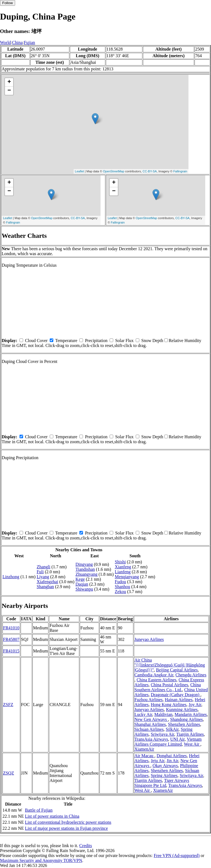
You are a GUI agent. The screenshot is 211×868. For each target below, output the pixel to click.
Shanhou (123, 587)
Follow (8, 3)
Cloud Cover (36, 341)
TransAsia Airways (151, 739)
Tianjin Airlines (190, 734)
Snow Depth (152, 341)
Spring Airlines (164, 775)
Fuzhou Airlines (148, 700)
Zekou (120, 592)
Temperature (66, 341)
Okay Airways (165, 766)
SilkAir (172, 729)
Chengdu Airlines (191, 675)
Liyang (43, 577)
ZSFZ (8, 705)
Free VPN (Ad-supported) (177, 855)
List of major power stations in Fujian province (66, 828)
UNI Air (177, 739)
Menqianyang (127, 577)
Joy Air (195, 705)
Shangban (45, 587)
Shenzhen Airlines (184, 724)
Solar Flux (124, 341)
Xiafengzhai (47, 582)
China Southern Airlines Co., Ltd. (168, 687)
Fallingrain (180, 171)
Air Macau (144, 756)
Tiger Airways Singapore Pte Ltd (162, 783)
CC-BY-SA (150, 171)
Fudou (120, 582)
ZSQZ (9, 773)
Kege (80, 579)
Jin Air (172, 761)
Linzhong (11, 577)
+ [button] (9, 82)
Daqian (82, 584)
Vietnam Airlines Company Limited (168, 742)
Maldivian (163, 714)
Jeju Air (158, 761)
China (17, 42)
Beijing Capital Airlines (177, 670)
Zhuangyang (87, 574)
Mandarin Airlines (191, 714)
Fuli (40, 572)
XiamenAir (144, 749)
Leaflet (80, 171)
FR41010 (11, 628)
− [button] (9, 91)
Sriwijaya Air (163, 734)
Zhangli (43, 567)
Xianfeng (123, 567)
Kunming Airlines (182, 709)
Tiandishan (85, 569)
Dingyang (84, 564)
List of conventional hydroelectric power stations (68, 822)
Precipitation (96, 341)
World (5, 42)
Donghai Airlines (172, 756)
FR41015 (11, 651)
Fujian (30, 42)
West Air (192, 744)
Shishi (120, 562)
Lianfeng (123, 572)
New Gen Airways (151, 719)
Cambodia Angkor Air (154, 675)
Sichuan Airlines (149, 729)
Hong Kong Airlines (169, 705)
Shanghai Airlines (150, 724)
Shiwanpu (84, 589)
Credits (85, 846)
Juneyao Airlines (149, 639)
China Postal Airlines (170, 685)
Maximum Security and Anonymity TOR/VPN (41, 860)
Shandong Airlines (186, 719)
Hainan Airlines (179, 700)
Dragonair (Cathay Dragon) (176, 695)
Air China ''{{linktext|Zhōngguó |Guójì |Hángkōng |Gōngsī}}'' (170, 665)
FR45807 (11, 639)
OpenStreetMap (114, 171)
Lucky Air (143, 714)
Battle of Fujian (39, 810)
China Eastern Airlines (156, 680)
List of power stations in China (52, 816)
